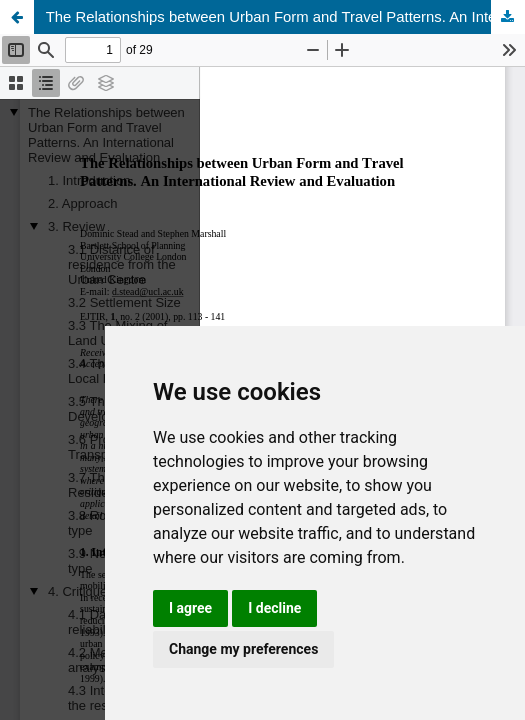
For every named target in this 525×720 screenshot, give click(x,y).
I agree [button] (190, 608)
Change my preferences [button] (243, 649)
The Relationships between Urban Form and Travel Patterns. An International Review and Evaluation (285, 17)
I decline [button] (274, 608)
